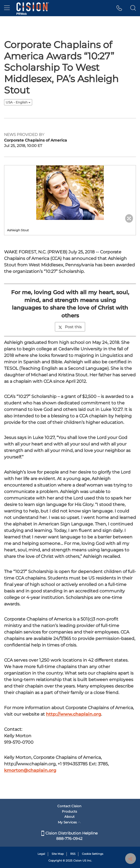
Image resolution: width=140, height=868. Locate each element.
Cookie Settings (93, 854)
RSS (73, 854)
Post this (70, 327)
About (69, 817)
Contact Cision (69, 806)
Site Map (58, 854)
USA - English (18, 102)
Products (69, 811)
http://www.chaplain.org (74, 714)
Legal (41, 854)
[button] (119, 8)
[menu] (7, 8)
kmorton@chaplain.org (30, 770)
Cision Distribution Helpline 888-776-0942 (69, 836)
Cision (77, 861)
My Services (69, 822)
